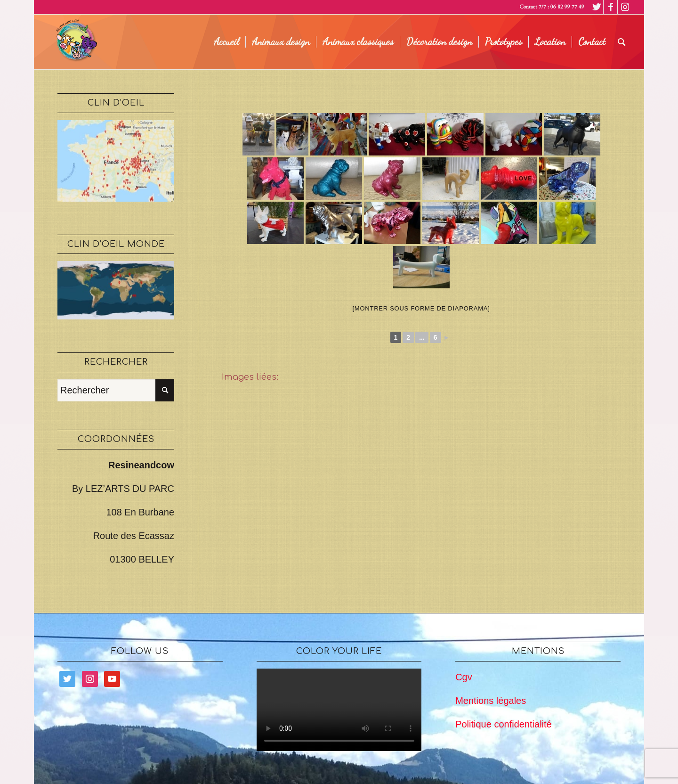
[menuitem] (226, 42)
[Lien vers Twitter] (596, 7)
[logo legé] (75, 42)
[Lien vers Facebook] (610, 7)
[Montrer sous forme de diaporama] (421, 308)
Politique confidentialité (504, 724)
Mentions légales (491, 701)
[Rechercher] (622, 42)
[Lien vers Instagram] (625, 7)
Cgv (464, 677)
